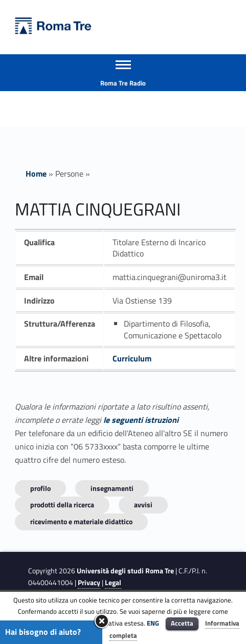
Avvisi (143, 505)
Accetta (182, 623)
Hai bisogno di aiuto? (43, 632)
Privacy (89, 583)
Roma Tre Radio (123, 83)
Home (36, 174)
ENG (153, 623)
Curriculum (132, 358)
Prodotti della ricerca (62, 505)
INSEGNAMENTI (112, 488)
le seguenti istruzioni (141, 420)
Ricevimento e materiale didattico (81, 521)
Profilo (40, 488)
